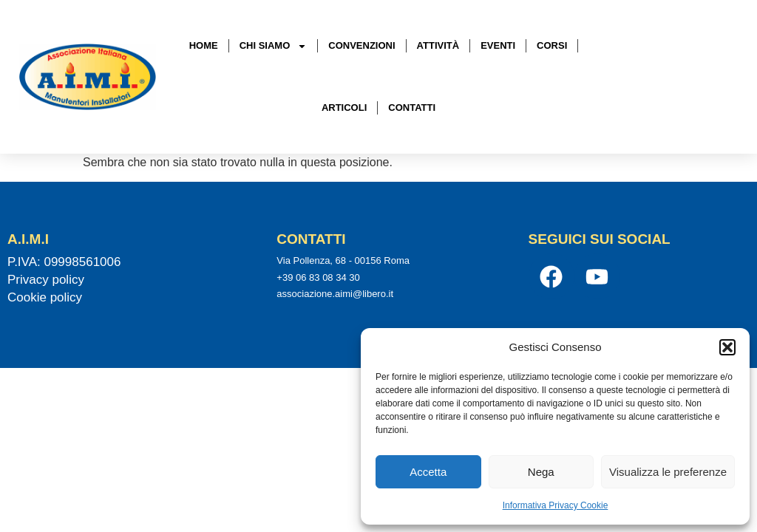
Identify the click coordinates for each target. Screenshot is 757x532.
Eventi (498, 45)
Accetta (428, 472)
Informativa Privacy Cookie (556, 505)
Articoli (344, 108)
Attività (438, 45)
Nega (541, 472)
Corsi (552, 45)
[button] (727, 347)
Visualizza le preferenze (668, 472)
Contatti (412, 108)
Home (204, 45)
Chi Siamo (274, 46)
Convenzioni (361, 45)
